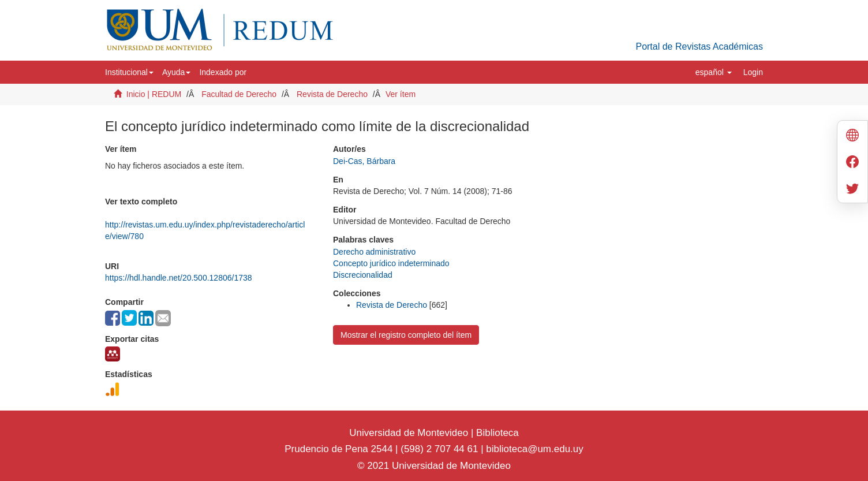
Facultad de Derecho (239, 94)
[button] (129, 72)
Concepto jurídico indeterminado (391, 263)
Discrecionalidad (363, 275)
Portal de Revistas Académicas (699, 46)
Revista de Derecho (332, 94)
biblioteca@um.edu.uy (534, 449)
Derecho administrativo (374, 252)
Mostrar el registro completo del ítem (406, 335)
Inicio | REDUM (154, 94)
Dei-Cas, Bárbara (364, 161)
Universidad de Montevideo (410, 433)
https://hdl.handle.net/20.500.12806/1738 (179, 278)
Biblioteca (496, 433)
